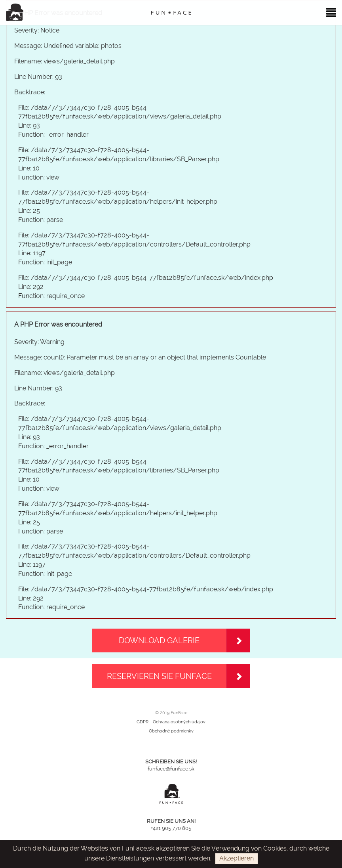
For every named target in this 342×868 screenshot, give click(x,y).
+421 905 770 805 (171, 828)
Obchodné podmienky (171, 731)
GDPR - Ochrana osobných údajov (171, 722)
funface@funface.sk (171, 769)
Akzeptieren (237, 858)
